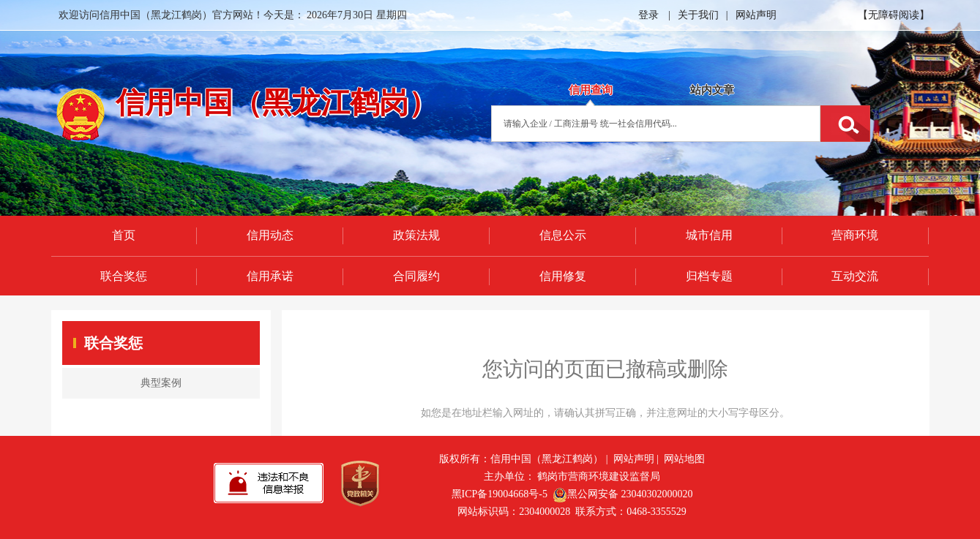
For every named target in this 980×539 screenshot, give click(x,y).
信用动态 (270, 235)
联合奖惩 (124, 276)
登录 (648, 15)
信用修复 (563, 276)
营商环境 (855, 235)
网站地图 (684, 459)
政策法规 (416, 235)
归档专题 (709, 276)
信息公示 (563, 235)
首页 (124, 235)
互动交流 (855, 276)
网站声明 (756, 15)
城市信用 (709, 235)
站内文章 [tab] (712, 90)
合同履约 (416, 276)
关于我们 (698, 15)
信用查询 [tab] (591, 90)
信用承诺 (270, 276)
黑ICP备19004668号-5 (500, 494)
